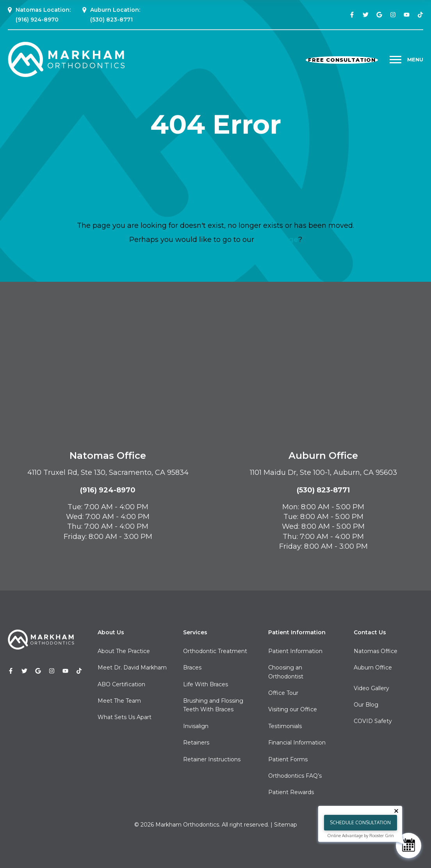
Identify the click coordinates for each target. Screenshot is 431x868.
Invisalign (196, 726)
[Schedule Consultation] (409, 846)
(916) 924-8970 (37, 20)
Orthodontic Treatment (215, 651)
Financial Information (297, 743)
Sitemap (286, 825)
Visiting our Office (293, 709)
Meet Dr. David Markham (132, 668)
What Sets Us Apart (125, 717)
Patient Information (295, 651)
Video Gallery (371, 688)
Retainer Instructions (212, 759)
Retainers (196, 743)
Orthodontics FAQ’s (295, 776)
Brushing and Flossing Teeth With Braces (213, 705)
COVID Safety (373, 721)
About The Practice (124, 651)
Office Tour (283, 693)
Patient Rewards (291, 792)
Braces (192, 668)
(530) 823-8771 (111, 20)
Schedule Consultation (360, 822)
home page (277, 240)
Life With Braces (206, 684)
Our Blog (366, 705)
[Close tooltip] (396, 811)
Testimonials (285, 726)
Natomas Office (376, 651)
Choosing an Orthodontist (286, 672)
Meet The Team (119, 701)
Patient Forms (288, 759)
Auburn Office (373, 668)
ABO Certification (121, 684)
